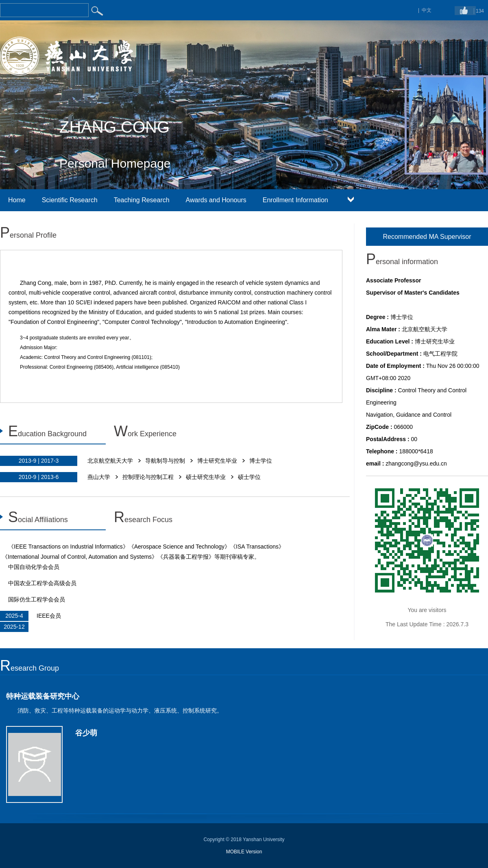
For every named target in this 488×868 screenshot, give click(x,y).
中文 (427, 10)
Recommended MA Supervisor (427, 237)
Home (17, 200)
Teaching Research (142, 200)
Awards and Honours (216, 200)
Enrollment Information (295, 200)
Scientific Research (70, 200)
